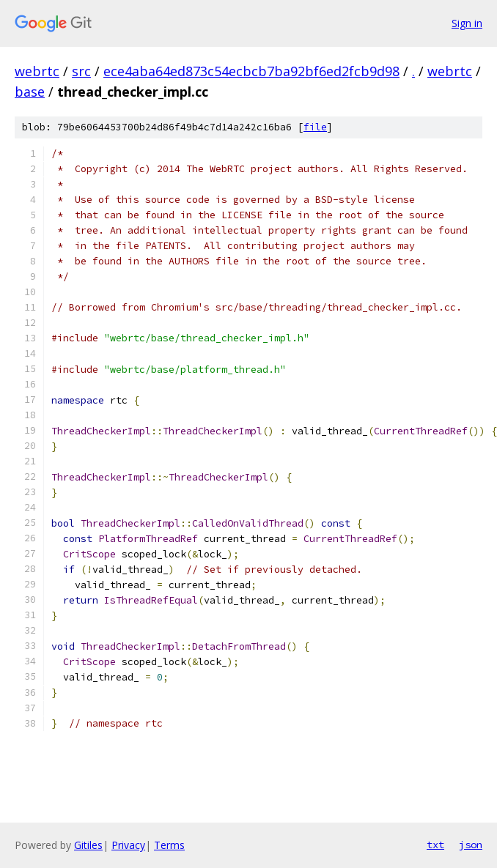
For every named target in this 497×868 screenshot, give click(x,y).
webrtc (37, 71)
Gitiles (88, 845)
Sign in (467, 23)
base (30, 92)
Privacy (128, 845)
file (315, 127)
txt (435, 845)
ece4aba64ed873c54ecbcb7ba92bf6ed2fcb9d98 (251, 71)
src (81, 71)
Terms (169, 845)
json (471, 845)
